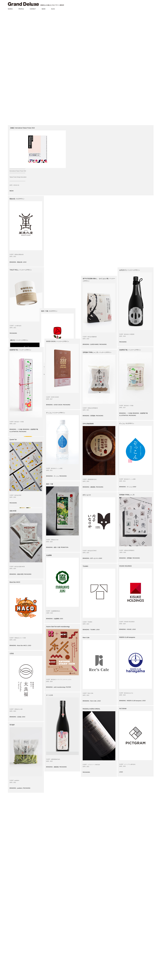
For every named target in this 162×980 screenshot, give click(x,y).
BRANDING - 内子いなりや (90, 558)
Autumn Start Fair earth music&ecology (58, 627)
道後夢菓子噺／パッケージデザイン (20, 350)
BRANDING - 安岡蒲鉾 (89, 416)
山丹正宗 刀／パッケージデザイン (130, 270)
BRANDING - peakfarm (16, 342)
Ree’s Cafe (86, 638)
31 (50, 913)
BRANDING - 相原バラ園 (53, 333)
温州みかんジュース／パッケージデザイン (132, 199)
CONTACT (33, 9)
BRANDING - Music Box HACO (18, 645)
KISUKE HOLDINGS (125, 566)
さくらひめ (49, 695)
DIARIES (10, 964)
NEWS (43, 9)
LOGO (25, 262)
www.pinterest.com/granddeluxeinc (59, 961)
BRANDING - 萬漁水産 (16, 262)
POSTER (68, 687)
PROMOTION (64, 547)
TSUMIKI (85, 566)
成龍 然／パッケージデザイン (92, 199)
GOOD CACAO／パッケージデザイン (58, 341)
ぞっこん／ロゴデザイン (127, 423)
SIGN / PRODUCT (13, 940)
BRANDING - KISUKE (125, 629)
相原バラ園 (49, 484)
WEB (9, 942)
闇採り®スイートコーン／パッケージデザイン (24, 270)
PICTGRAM (123, 709)
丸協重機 (49, 555)
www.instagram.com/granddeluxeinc (59, 959)
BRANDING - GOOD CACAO (54, 405)
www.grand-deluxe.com (55, 955)
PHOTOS (10, 966)
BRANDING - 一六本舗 (16, 429)
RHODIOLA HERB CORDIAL (91, 709)
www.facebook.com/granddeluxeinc (59, 957)
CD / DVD (11, 944)
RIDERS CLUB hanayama (127, 637)
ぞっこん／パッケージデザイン (56, 413)
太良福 (12, 653)
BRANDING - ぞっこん (52, 476)
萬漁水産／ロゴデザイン (17, 199)
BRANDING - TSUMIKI (89, 630)
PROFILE (21, 9)
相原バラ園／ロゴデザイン (54, 270)
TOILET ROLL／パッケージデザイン (57, 199)
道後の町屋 (13, 511)
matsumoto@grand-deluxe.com (56, 952)
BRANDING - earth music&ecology (56, 687)
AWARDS (11, 953)
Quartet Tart (13, 440)
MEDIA (12, 191)
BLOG (53, 9)
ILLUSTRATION (14, 432)
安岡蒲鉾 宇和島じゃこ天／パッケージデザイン (97, 352)
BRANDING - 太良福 (15, 717)
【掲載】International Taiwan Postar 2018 (22, 128)
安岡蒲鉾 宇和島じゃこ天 (127, 495)
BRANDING (11, 929)
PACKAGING (50, 262)
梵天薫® (12, 725)
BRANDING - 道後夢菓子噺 (30, 429)
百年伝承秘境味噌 (88, 424)
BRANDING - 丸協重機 (52, 619)
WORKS (10, 9)
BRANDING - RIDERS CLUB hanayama (130, 701)
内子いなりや (87, 495)
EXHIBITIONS (12, 958)
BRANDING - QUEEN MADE (91, 344)
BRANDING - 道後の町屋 (126, 262)
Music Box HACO (15, 582)
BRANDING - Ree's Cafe (90, 701)
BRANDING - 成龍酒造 (89, 271)
